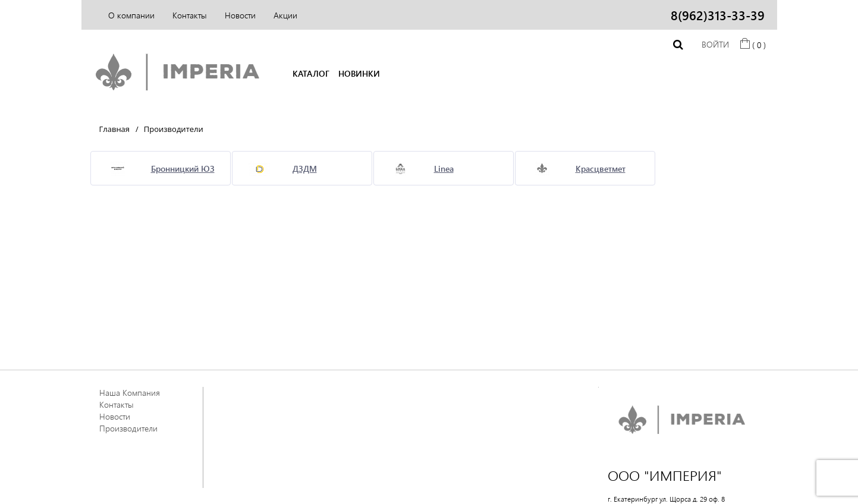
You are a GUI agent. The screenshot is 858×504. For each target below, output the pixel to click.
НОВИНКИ (359, 73)
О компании (131, 15)
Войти (715, 44)
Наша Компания (130, 393)
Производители (128, 428)
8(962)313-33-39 (718, 15)
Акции (285, 15)
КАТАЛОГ (311, 73)
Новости (240, 15)
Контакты (190, 15)
